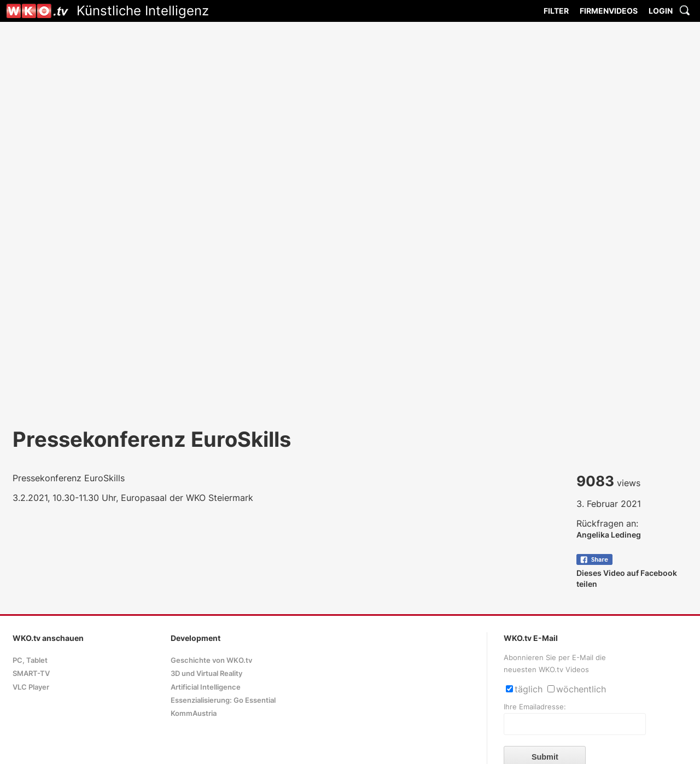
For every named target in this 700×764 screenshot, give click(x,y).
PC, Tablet (30, 660)
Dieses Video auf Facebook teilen (627, 573)
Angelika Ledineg (609, 535)
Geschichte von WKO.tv (211, 660)
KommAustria (194, 713)
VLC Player (31, 687)
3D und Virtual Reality (206, 673)
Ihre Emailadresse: (535, 707)
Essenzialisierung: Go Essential (223, 700)
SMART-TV (31, 673)
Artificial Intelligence (206, 687)
